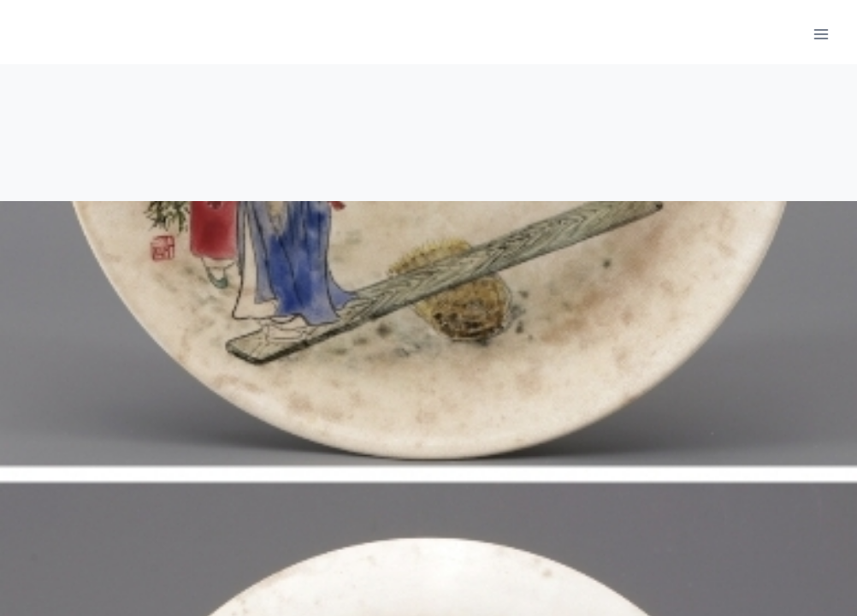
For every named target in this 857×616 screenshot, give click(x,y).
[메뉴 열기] (821, 34)
